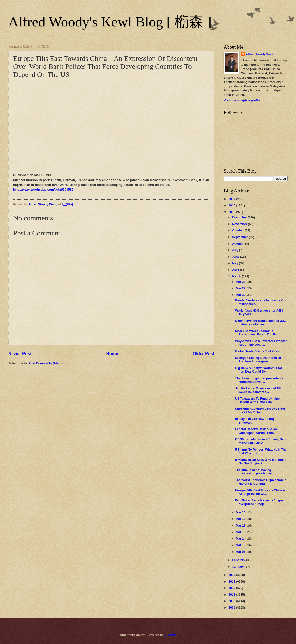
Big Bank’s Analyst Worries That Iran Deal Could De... (259, 370)
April (236, 270)
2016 (232, 205)
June (236, 257)
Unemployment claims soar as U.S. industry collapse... (260, 322)
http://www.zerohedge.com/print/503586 (43, 189)
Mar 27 (241, 288)
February (239, 560)
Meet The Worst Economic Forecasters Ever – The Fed (257, 333)
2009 (232, 607)
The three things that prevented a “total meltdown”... (259, 380)
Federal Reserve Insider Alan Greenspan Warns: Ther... (256, 431)
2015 (232, 212)
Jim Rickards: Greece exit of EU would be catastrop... (258, 390)
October (238, 230)
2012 (232, 588)
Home (112, 354)
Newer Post (20, 354)
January (238, 567)
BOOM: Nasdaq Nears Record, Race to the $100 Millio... (261, 441)
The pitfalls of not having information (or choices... (255, 472)
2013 (232, 581)
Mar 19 (241, 519)
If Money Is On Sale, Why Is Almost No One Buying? (260, 461)
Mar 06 (241, 552)
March (237, 276)
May (235, 263)
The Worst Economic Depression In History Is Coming (261, 482)
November (240, 224)
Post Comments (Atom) (46, 363)
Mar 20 (241, 512)
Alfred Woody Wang (260, 54)
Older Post (204, 354)
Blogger (170, 635)
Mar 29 (241, 282)
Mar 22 (241, 295)
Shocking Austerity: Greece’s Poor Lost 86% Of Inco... (260, 410)
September (240, 237)
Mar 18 (241, 525)
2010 (232, 601)
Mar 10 (241, 545)
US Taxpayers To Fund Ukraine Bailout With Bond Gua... (257, 400)
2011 (232, 594)
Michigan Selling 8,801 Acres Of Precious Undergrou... (258, 360)
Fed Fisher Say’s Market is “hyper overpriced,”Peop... (260, 502)
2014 (232, 575)
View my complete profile (242, 100)
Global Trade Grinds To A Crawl (258, 351)
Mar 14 (241, 538)
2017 (232, 199)
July (235, 250)
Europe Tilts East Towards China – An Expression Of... (260, 492)
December (240, 217)
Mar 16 (241, 532)
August (238, 244)
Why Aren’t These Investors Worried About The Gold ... (261, 343)
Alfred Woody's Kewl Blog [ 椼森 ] (110, 22)
